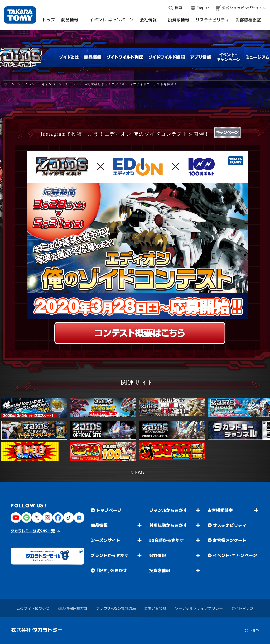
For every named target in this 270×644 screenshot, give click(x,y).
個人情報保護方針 (73, 608)
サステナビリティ (230, 525)
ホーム (9, 84)
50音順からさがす (166, 540)
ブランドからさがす (110, 555)
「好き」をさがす (112, 570)
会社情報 (157, 555)
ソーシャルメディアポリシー (199, 608)
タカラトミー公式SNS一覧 (33, 531)
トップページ (109, 510)
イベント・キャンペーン (43, 84)
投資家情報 (160, 570)
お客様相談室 (220, 510)
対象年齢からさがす (168, 525)
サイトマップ (242, 608)
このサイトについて (33, 608)
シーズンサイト (105, 540)
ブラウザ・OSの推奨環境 (116, 608)
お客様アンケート (230, 540)
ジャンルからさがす (168, 510)
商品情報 (99, 525)
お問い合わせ (155, 608)
